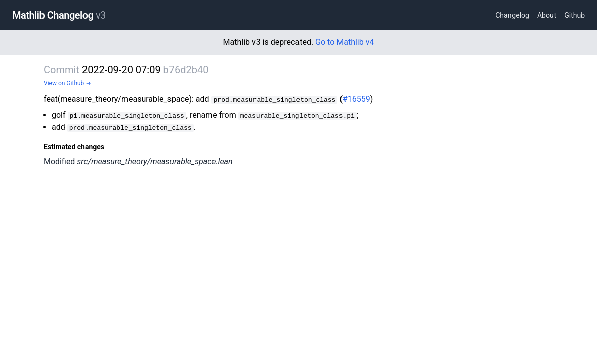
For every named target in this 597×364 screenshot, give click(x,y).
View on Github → (67, 83)
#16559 (356, 99)
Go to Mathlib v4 (345, 42)
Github (574, 15)
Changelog (512, 15)
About (547, 15)
